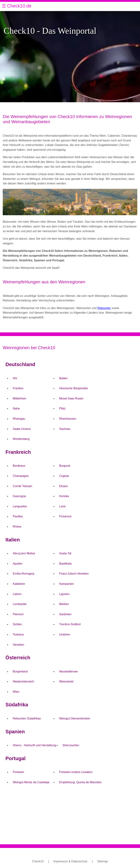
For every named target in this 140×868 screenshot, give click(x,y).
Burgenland (20, 671)
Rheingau (19, 419)
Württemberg (21, 439)
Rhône (17, 527)
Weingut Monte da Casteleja (31, 782)
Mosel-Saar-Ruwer (71, 398)
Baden (63, 378)
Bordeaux (19, 466)
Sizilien (17, 624)
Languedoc (20, 506)
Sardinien (65, 614)
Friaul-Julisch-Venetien (74, 574)
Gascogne (19, 496)
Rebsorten (104, 308)
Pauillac (18, 516)
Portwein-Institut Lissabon (76, 772)
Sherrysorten (71, 745)
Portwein (18, 772)
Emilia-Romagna (24, 574)
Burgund (65, 466)
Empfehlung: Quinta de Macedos (80, 782)
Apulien (18, 564)
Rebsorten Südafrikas (27, 718)
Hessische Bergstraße (73, 388)
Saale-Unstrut (22, 429)
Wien (16, 692)
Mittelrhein (20, 398)
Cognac (64, 476)
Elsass (63, 486)
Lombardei (20, 604)
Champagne (21, 476)
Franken (18, 388)
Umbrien (65, 634)
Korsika (64, 496)
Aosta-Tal (65, 553)
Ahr (15, 378)
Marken (64, 604)
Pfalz (62, 408)
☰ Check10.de (17, 6)
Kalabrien (19, 584)
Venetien (18, 645)
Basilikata (65, 564)
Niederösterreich (23, 681)
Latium (17, 594)
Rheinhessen (68, 419)
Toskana (18, 634)
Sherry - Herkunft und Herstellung (34, 745)
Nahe (16, 408)
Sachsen (65, 429)
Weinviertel (66, 681)
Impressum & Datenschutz (70, 861)
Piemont (18, 614)
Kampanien (66, 584)
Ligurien (64, 594)
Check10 (38, 861)
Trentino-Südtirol (70, 624)
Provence (65, 516)
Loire (62, 506)
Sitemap (103, 861)
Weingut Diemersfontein (75, 718)
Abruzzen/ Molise (24, 553)
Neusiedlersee (68, 671)
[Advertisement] (70, 816)
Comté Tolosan (22, 486)
